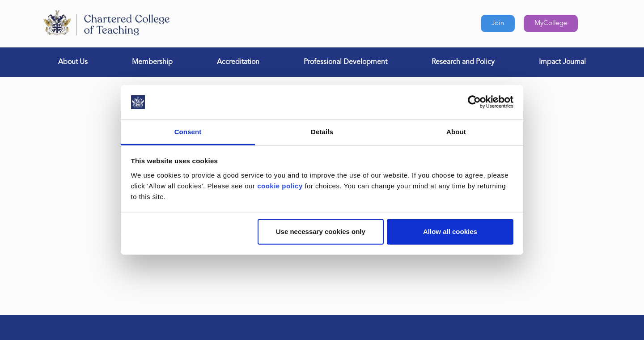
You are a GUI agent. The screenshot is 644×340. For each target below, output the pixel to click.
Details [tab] (322, 132)
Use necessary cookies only (321, 232)
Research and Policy (463, 62)
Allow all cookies (450, 232)
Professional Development (345, 62)
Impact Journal (562, 62)
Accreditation (238, 62)
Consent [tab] (188, 132)
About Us (73, 62)
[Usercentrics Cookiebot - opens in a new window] (474, 102)
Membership (152, 62)
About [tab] (456, 132)
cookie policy (280, 186)
